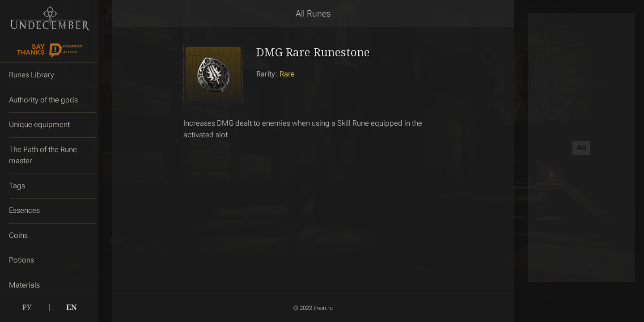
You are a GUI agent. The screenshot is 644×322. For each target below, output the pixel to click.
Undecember (49, 18)
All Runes (313, 13)
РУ (27, 307)
